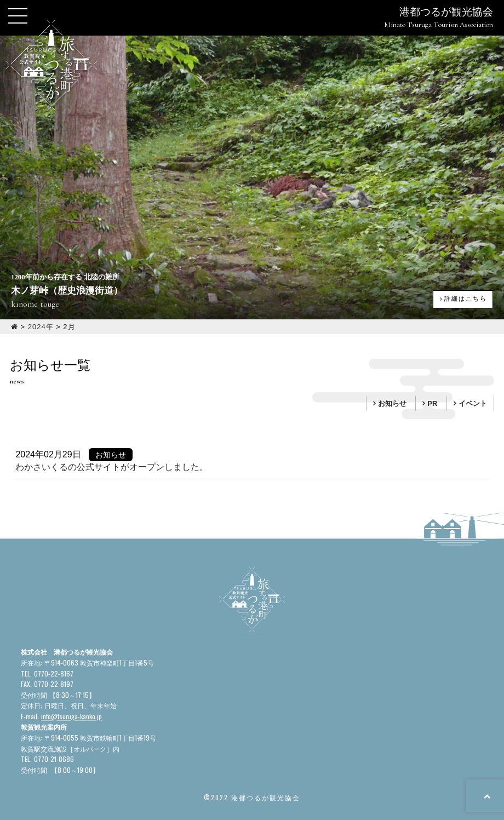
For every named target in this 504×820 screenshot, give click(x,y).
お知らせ (392, 403)
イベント (473, 403)
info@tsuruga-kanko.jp (71, 716)
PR (432, 403)
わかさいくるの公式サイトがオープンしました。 (112, 467)
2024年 (41, 327)
